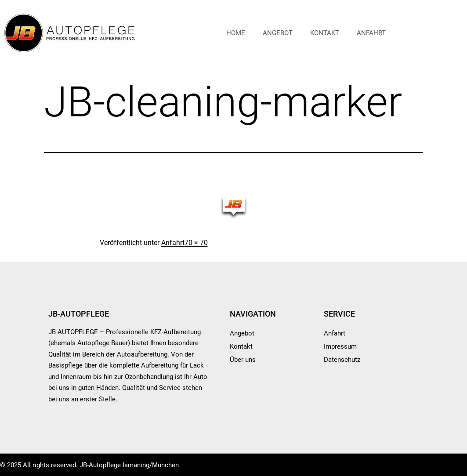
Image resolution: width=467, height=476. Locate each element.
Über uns (243, 360)
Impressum (340, 346)
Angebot (278, 33)
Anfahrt (371, 33)
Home (236, 33)
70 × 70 (196, 243)
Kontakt (325, 33)
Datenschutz (342, 360)
